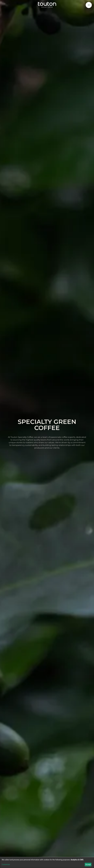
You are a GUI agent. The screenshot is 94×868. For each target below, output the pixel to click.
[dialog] (47, 863)
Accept (88, 864)
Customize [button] (6, 864)
